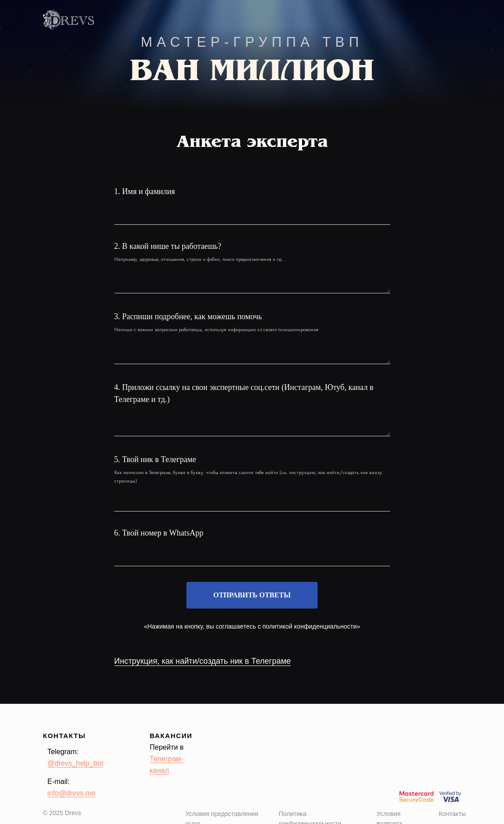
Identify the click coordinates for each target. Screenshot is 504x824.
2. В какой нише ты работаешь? (168, 246)
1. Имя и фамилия (145, 191)
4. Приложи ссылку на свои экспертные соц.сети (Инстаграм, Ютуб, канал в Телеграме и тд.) (244, 394)
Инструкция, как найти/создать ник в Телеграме (203, 661)
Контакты (452, 814)
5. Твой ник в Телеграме (155, 459)
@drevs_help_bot (76, 763)
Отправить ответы (252, 595)
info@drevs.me (72, 793)
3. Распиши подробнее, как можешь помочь (188, 317)
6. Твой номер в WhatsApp (159, 533)
